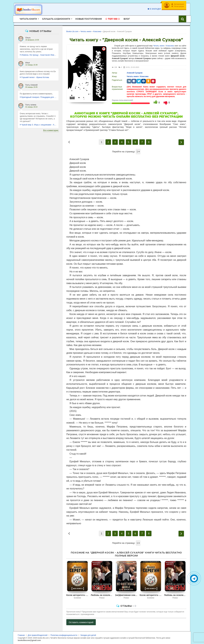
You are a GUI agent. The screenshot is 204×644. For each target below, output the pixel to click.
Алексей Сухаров (135, 73)
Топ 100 (113, 19)
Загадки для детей (88, 635)
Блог (127, 19)
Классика (170, 46)
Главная (21, 635)
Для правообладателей (38, 635)
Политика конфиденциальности (64, 635)
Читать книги (159, 46)
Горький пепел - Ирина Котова (34, 77)
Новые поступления (88, 19)
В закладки (154, 9)
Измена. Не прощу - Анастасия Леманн (38, 55)
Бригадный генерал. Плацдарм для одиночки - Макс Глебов (38, 97)
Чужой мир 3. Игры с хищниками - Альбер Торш (38, 125)
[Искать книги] (182, 19)
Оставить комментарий (81, 622)
